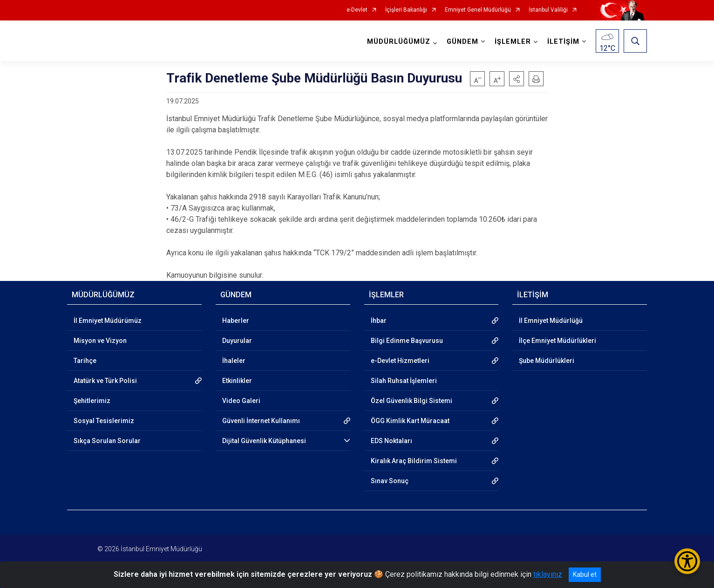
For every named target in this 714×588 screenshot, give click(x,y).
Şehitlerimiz (92, 401)
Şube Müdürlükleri (547, 361)
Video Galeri (241, 401)
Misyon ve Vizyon (100, 341)
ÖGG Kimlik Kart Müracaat (410, 421)
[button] (517, 79)
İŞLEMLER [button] (513, 42)
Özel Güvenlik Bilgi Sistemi (411, 401)
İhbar (379, 321)
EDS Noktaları (391, 441)
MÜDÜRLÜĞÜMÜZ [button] (399, 42)
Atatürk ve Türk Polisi (105, 381)
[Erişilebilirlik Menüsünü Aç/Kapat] (687, 561)
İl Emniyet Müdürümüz (108, 321)
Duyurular (237, 341)
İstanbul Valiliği (548, 10)
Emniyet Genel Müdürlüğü (478, 10)
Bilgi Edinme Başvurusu (407, 341)
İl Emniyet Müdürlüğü (551, 321)
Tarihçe (85, 361)
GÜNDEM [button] (462, 42)
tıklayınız (548, 574)
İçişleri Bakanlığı (406, 10)
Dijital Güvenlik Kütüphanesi (264, 441)
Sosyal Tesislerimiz (104, 421)
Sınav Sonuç (390, 481)
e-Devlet (357, 10)
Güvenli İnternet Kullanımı (261, 421)
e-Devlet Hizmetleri (400, 361)
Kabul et (585, 574)
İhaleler (234, 361)
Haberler (236, 321)
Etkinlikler (237, 381)
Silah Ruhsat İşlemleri (404, 381)
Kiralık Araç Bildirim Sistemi (414, 461)
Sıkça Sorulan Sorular (107, 441)
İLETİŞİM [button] (563, 42)
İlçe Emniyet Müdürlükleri (558, 341)
